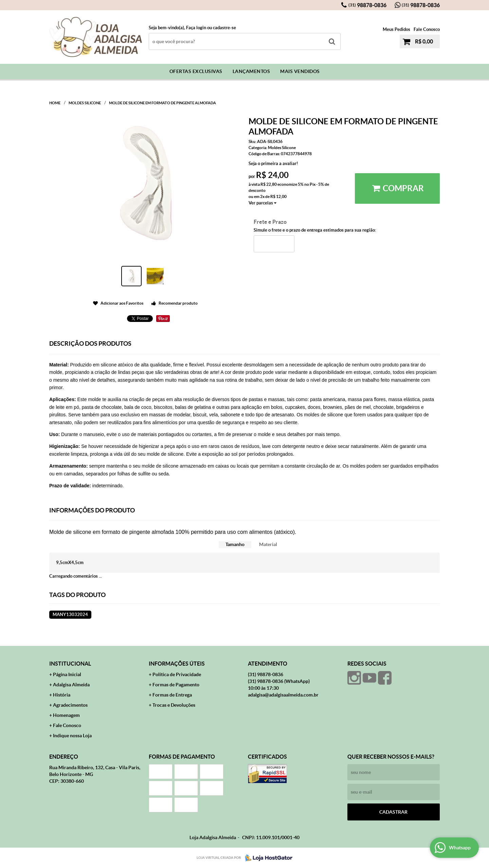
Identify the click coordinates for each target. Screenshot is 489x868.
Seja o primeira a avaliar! (273, 164)
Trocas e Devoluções (174, 705)
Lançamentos (251, 71)
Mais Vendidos (300, 71)
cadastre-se (224, 28)
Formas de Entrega (172, 695)
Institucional (70, 664)
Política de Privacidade (177, 674)
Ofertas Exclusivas (196, 71)
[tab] (235, 545)
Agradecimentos (70, 705)
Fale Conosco (427, 29)
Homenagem (66, 715)
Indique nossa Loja (72, 736)
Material (268, 544)
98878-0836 (367, 5)
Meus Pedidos (396, 29)
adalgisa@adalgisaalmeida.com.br (283, 695)
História (62, 695)
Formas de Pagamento (176, 685)
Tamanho (235, 544)
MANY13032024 (70, 614)
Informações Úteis (177, 664)
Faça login (196, 28)
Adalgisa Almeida (71, 685)
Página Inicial (67, 674)
